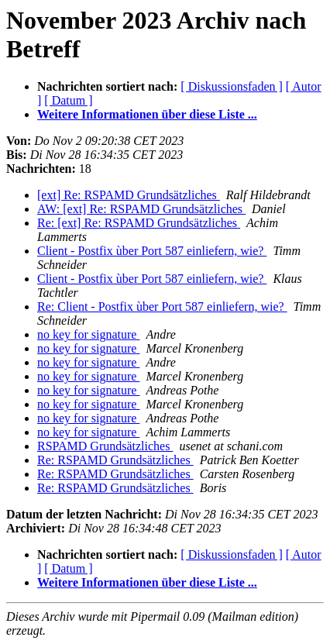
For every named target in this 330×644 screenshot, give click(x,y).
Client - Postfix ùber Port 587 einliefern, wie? (152, 251)
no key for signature (88, 334)
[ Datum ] (68, 100)
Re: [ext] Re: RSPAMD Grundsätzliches (139, 223)
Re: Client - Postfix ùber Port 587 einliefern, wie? (162, 307)
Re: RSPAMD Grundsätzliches (115, 460)
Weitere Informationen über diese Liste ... (147, 114)
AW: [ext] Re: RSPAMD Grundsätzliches (141, 209)
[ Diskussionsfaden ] (232, 86)
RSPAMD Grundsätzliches (105, 446)
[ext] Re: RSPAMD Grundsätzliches (129, 195)
